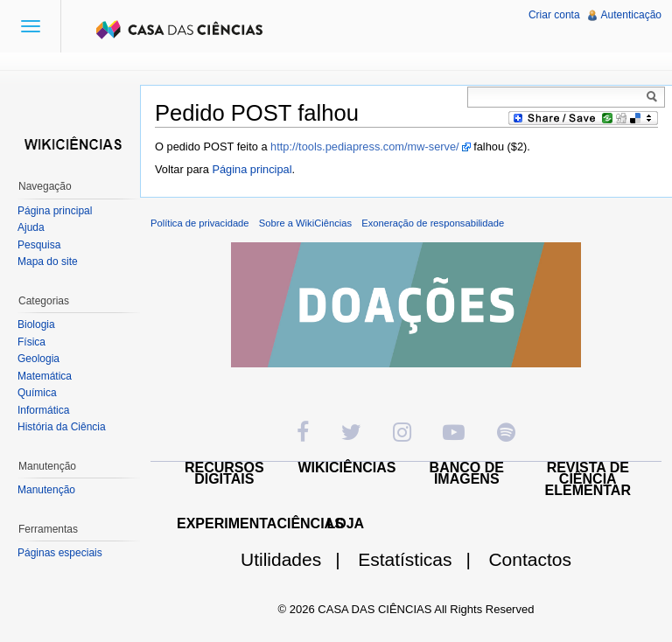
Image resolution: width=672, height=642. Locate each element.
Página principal (252, 169)
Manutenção (46, 490)
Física (31, 342)
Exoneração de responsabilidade (433, 223)
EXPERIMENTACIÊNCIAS (260, 523)
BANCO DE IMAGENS (467, 473)
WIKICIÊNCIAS (347, 468)
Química (37, 393)
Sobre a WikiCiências (305, 223)
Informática (43, 410)
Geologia (38, 359)
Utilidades (297, 559)
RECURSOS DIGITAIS (224, 473)
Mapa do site (48, 262)
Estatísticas (421, 559)
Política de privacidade (200, 223)
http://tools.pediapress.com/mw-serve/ (365, 147)
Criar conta (554, 15)
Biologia (36, 324)
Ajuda (31, 227)
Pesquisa (39, 245)
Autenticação (631, 15)
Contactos (530, 559)
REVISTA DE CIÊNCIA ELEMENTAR (588, 479)
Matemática (45, 376)
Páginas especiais (60, 553)
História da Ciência (62, 427)
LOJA (345, 523)
